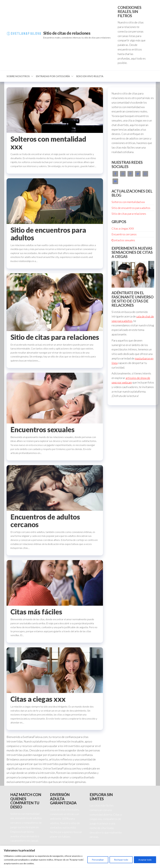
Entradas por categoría (53, 76)
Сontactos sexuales (123, 240)
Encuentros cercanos (124, 234)
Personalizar (98, 860)
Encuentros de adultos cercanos (45, 521)
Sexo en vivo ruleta (90, 76)
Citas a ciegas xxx (38, 699)
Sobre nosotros (18, 76)
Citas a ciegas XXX (123, 228)
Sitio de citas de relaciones (67, 33)
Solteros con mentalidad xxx (48, 143)
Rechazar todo (121, 860)
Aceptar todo (145, 860)
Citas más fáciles (36, 612)
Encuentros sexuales (42, 430)
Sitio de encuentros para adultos (48, 234)
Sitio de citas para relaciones (55, 337)
